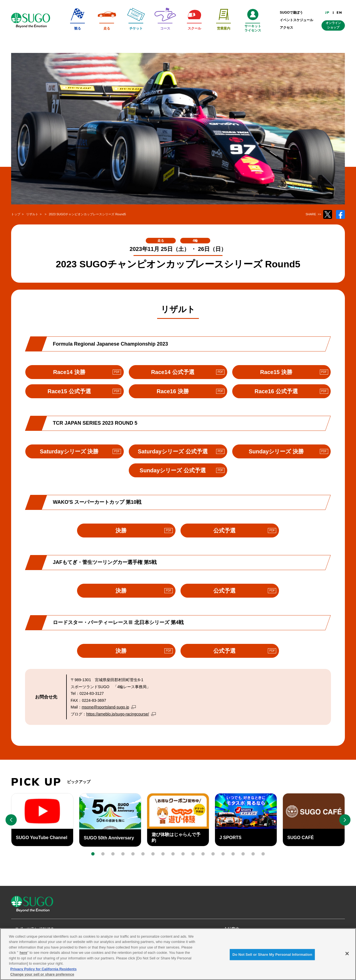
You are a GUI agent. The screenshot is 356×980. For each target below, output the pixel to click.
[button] (93, 854)
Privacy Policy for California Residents (43, 972)
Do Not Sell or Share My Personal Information (272, 957)
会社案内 (231, 929)
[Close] (347, 956)
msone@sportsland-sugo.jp (106, 707)
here (24, 955)
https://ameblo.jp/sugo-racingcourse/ (118, 714)
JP (327, 13)
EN (339, 13)
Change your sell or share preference (42, 977)
